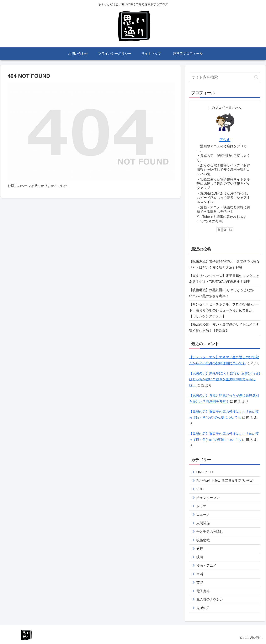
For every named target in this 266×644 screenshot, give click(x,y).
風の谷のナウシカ (210, 599)
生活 (200, 574)
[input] (225, 77)
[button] (256, 77)
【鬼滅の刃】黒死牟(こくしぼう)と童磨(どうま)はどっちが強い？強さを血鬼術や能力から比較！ (225, 379)
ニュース (203, 515)
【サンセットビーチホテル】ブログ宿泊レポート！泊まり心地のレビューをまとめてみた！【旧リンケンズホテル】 (224, 310)
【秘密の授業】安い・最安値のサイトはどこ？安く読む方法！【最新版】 (224, 328)
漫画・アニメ (206, 566)
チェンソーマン (208, 498)
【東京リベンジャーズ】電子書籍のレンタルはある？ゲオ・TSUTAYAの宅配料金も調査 (224, 279)
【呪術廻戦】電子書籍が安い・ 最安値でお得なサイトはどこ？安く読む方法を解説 (224, 265)
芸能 (200, 583)
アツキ (225, 140)
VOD (200, 489)
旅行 (200, 549)
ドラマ (201, 506)
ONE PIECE (205, 472)
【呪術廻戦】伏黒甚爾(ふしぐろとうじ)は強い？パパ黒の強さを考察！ (222, 293)
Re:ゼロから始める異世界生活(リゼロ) (225, 481)
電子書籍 (203, 591)
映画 (200, 557)
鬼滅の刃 (203, 608)
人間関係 (203, 523)
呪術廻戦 (203, 540)
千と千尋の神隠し (210, 532)
